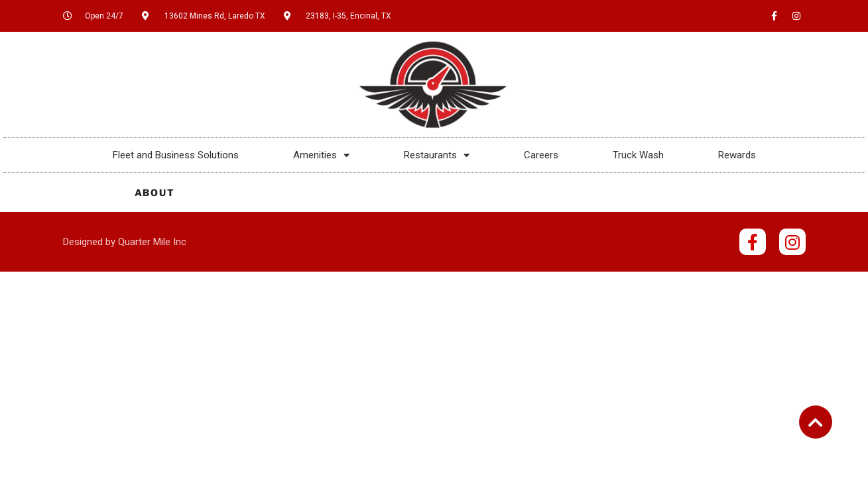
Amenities (321, 155)
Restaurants (437, 155)
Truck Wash (638, 155)
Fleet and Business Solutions (176, 155)
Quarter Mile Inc (152, 242)
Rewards (737, 155)
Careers (541, 155)
